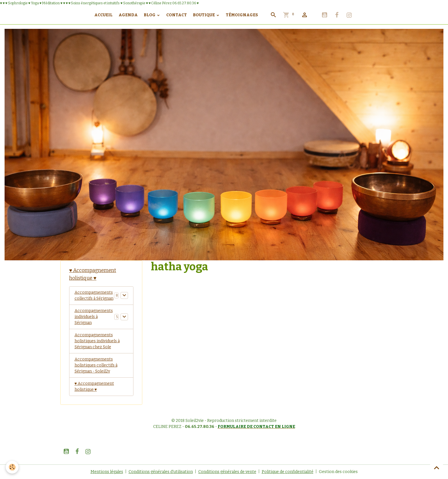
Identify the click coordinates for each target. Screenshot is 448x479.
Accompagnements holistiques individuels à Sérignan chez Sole (97, 341)
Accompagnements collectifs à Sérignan (94, 295)
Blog (150, 15)
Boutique (204, 15)
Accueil (103, 15)
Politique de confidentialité (288, 472)
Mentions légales (107, 472)
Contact (177, 15)
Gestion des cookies (338, 472)
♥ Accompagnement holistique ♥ (94, 387)
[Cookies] (12, 467)
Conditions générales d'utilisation (161, 472)
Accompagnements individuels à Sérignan (94, 317)
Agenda (128, 15)
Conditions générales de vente (227, 472)
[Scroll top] (437, 468)
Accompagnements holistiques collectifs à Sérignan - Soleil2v (96, 365)
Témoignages (242, 15)
